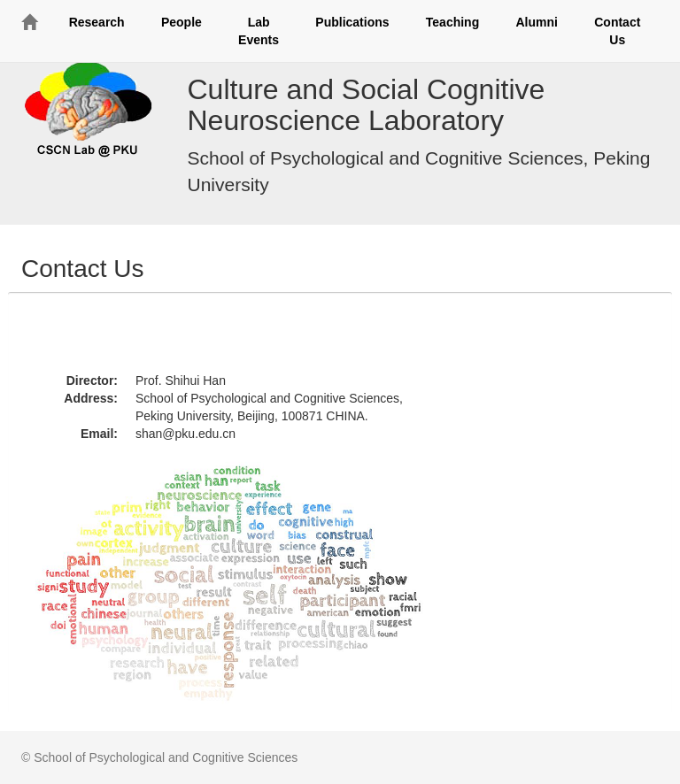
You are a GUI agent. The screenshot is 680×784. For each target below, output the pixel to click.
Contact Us (617, 31)
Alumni (536, 22)
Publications (352, 22)
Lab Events (259, 31)
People (182, 22)
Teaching (452, 22)
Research (97, 22)
